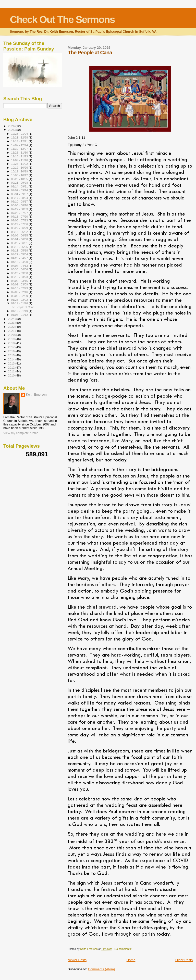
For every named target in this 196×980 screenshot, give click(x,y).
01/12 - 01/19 (20, 311)
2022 (12, 327)
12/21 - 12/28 (20, 137)
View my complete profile (21, 433)
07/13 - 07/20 (20, 217)
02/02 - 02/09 (20, 296)
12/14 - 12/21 (20, 141)
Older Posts (184, 960)
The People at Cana (90, 52)
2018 (12, 343)
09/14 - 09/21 (20, 186)
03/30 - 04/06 (20, 269)
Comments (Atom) (101, 969)
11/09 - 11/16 (20, 160)
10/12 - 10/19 (20, 171)
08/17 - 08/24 (20, 198)
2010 (12, 375)
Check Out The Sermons (62, 20)
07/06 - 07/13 (20, 220)
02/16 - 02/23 (20, 288)
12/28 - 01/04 (20, 134)
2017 (12, 347)
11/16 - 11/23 (20, 156)
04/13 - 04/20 (20, 262)
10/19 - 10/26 (20, 168)
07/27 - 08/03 (20, 209)
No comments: (124, 949)
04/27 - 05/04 (20, 254)
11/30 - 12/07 (20, 149)
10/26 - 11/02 (20, 164)
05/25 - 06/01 (20, 243)
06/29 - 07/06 (20, 224)
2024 (12, 319)
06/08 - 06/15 (20, 235)
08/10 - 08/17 (20, 202)
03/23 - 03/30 (20, 273)
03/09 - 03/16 (20, 281)
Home (131, 960)
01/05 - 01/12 (20, 315)
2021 (12, 331)
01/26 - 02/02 (20, 300)
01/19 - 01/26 (20, 303)
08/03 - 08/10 (20, 205)
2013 (12, 363)
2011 (12, 371)
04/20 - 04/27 (20, 258)
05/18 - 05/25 (20, 247)
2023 (12, 323)
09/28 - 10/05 (20, 179)
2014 (12, 359)
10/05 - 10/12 (20, 175)
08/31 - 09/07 (20, 194)
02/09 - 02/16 (20, 292)
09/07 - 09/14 (20, 190)
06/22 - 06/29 (20, 228)
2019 (12, 339)
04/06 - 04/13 (20, 266)
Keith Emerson (36, 395)
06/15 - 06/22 (20, 232)
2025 (12, 130)
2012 (12, 367)
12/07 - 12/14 (20, 145)
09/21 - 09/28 (20, 183)
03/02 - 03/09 (20, 284)
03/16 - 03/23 (20, 277)
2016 (12, 351)
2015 (12, 355)
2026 (12, 126)
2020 (12, 335)
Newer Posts (77, 960)
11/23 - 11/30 (20, 153)
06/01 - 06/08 (20, 239)
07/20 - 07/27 (20, 213)
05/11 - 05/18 (20, 250)
